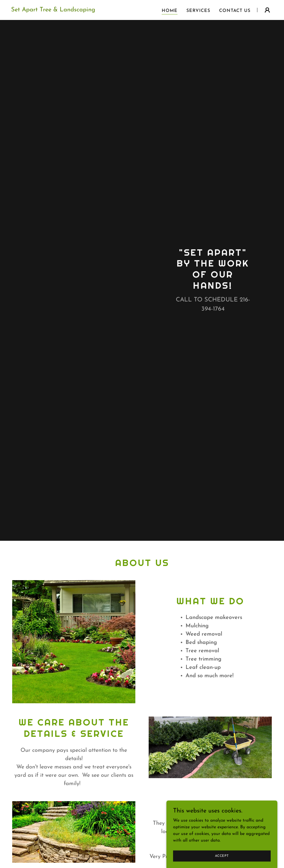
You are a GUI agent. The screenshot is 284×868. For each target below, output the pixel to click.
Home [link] (170, 11)
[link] (53, 10)
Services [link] (198, 11)
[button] (267, 10)
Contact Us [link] (235, 11)
